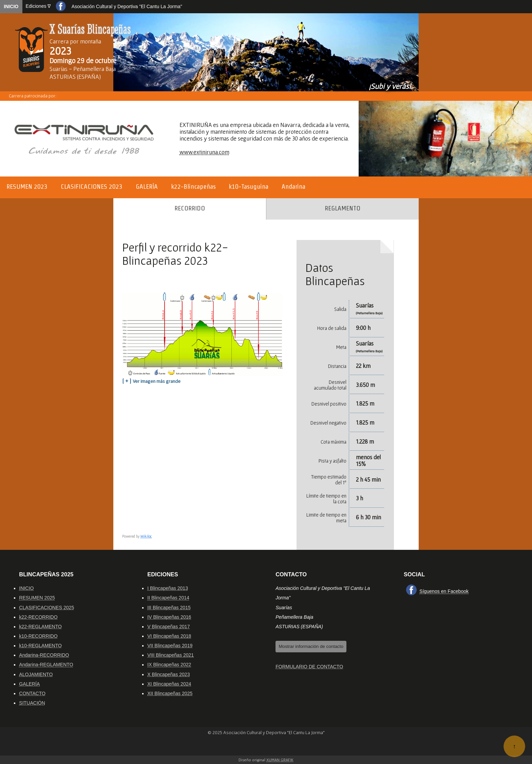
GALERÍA (29, 684)
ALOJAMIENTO (36, 674)
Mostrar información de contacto (311, 646)
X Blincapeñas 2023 (168, 674)
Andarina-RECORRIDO (44, 655)
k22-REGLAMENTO (40, 627)
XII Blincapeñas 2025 (170, 693)
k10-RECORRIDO (38, 636)
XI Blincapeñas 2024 (169, 684)
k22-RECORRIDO (38, 617)
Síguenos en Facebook (444, 591)
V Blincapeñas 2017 (168, 627)
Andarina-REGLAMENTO (46, 665)
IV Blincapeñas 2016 (169, 617)
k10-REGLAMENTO (40, 646)
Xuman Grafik (280, 760)
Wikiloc (146, 536)
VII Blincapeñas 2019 (170, 646)
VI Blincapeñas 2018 (169, 636)
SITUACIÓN (32, 703)
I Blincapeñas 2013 (168, 588)
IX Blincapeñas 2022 (169, 665)
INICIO (11, 6)
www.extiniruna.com (204, 152)
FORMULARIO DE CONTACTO (309, 667)
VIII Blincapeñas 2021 (170, 655)
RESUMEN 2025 (37, 598)
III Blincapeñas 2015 (169, 608)
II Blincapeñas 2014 (168, 598)
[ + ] (151, 381)
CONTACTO (32, 693)
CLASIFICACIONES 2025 (46, 608)
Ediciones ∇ (38, 6)
